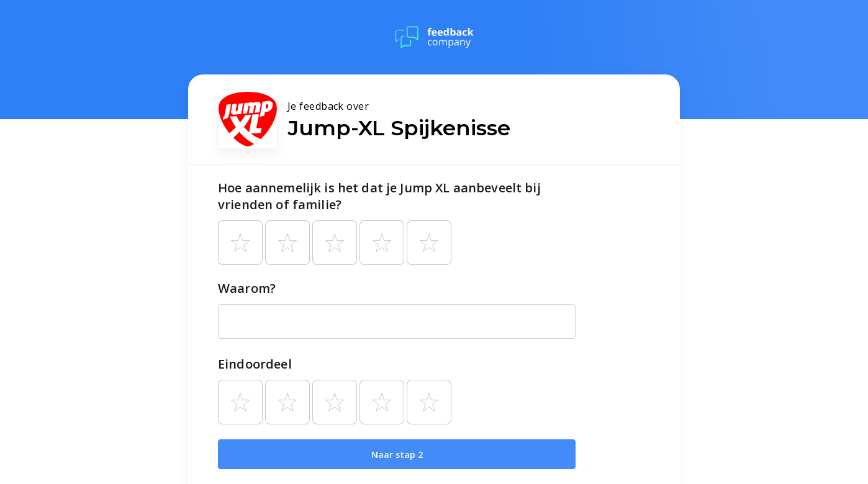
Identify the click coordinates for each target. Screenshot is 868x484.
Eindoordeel (255, 364)
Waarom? (247, 288)
